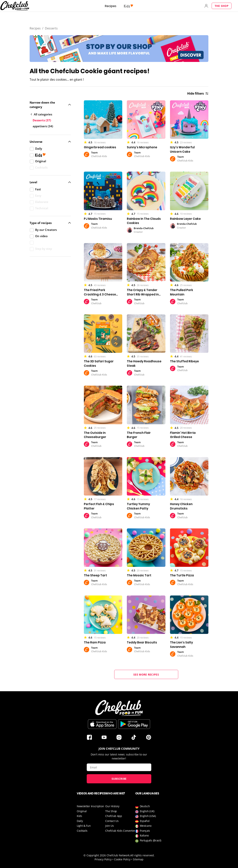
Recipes (111, 6)
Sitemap (138, 859)
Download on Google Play (134, 724)
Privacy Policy (103, 859)
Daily (80, 821)
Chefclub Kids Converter (120, 831)
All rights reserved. (142, 855)
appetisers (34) (43, 126)
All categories (41, 114)
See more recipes (146, 675)
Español (142, 821)
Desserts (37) (42, 120)
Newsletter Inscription (90, 806)
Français (143, 831)
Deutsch (143, 806)
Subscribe (119, 779)
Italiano (142, 835)
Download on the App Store (102, 724)
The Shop (222, 6)
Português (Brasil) (148, 840)
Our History (112, 806)
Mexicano (143, 826)
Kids (79, 816)
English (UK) (145, 811)
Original (82, 811)
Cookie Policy (122, 859)
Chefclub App (114, 816)
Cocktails (82, 831)
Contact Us (112, 821)
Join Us (109, 826)
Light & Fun (84, 826)
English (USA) (146, 816)
